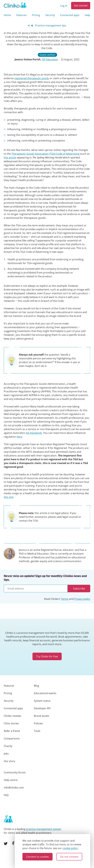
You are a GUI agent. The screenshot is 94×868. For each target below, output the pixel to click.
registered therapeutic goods (32, 78)
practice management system (44, 829)
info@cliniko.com (14, 788)
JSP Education (50, 59)
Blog (36, 686)
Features (21, 15)
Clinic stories (11, 723)
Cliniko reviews (12, 716)
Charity (8, 746)
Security (50, 15)
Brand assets (42, 716)
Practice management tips (47, 25)
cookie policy (70, 848)
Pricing (36, 15)
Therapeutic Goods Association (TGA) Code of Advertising (45, 154)
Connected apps (70, 15)
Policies (38, 723)
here (19, 437)
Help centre (11, 780)
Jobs (6, 754)
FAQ (6, 795)
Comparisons (12, 738)
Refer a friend (12, 731)
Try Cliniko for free (47, 656)
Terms (65, 599)
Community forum (15, 772)
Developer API (42, 708)
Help (87, 15)
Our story (9, 761)
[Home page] (8, 819)
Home (7, 15)
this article (10, 158)
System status (42, 701)
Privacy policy (82, 599)
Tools (37, 731)
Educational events (45, 693)
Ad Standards (34, 433)
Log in (64, 6)
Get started (81, 6)
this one (9, 497)
